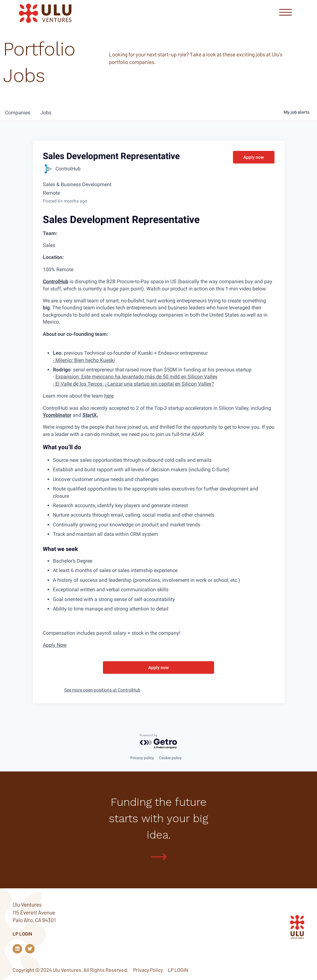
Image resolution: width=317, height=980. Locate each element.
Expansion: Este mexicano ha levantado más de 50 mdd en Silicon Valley (136, 377)
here (109, 396)
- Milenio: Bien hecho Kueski (84, 360)
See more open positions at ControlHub (102, 690)
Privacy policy (142, 758)
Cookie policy (170, 758)
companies (18, 113)
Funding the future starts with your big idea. (158, 818)
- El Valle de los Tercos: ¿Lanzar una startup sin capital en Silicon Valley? (133, 384)
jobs (46, 113)
